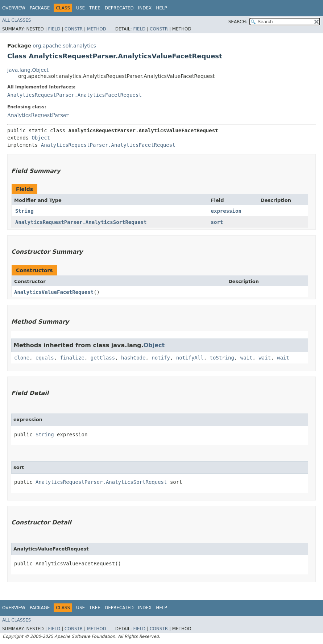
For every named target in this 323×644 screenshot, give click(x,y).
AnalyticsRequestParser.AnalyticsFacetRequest (74, 95)
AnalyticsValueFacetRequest (54, 292)
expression (226, 211)
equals (45, 358)
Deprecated (119, 8)
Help (161, 8)
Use (80, 8)
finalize (72, 358)
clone (22, 358)
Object (41, 138)
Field (54, 29)
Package (40, 8)
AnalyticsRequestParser (38, 115)
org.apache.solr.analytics (64, 46)
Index (145, 8)
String (24, 211)
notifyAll (190, 358)
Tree (95, 8)
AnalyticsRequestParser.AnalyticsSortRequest (81, 222)
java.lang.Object (28, 70)
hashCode (133, 358)
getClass (103, 358)
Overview (14, 8)
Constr (74, 29)
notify (161, 358)
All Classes (16, 20)
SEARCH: (238, 22)
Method (97, 29)
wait (247, 358)
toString (222, 358)
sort (217, 222)
